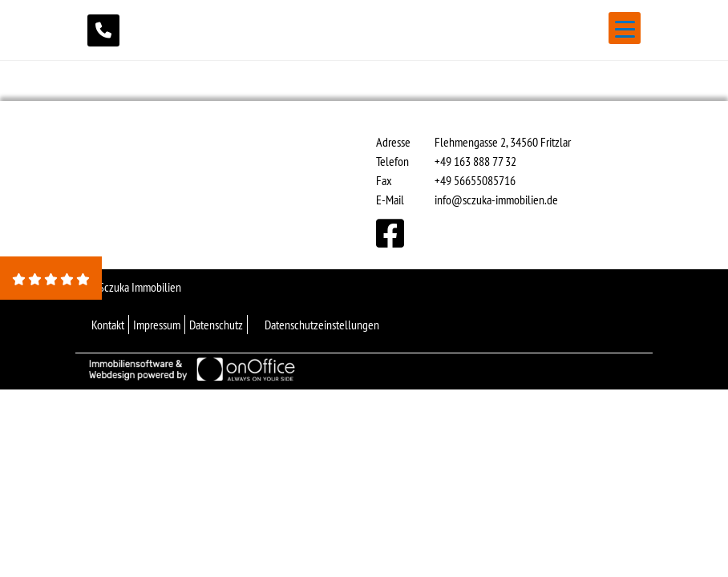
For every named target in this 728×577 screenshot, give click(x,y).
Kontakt (108, 325)
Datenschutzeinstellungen (322, 325)
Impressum (157, 325)
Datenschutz (216, 325)
